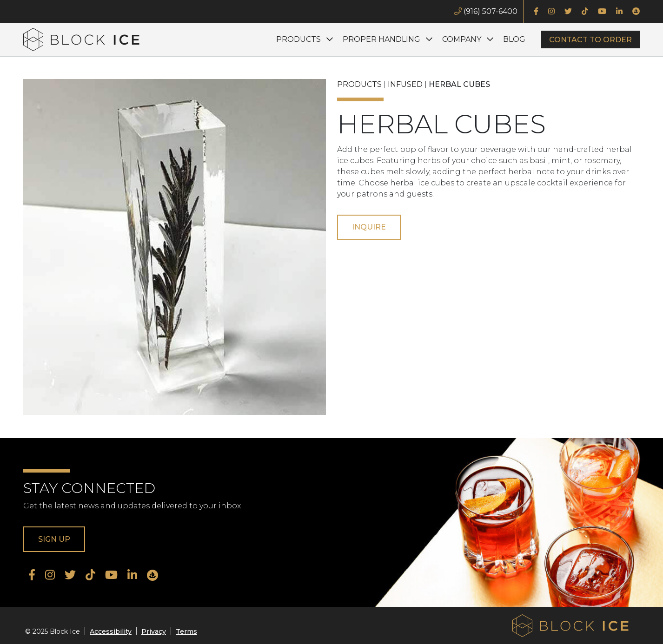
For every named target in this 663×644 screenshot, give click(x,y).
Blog (514, 39)
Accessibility (111, 631)
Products (298, 39)
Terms (186, 631)
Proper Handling (381, 39)
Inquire (369, 227)
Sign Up (54, 539)
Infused (405, 84)
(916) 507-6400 (486, 11)
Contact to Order (590, 40)
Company (462, 39)
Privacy (154, 631)
